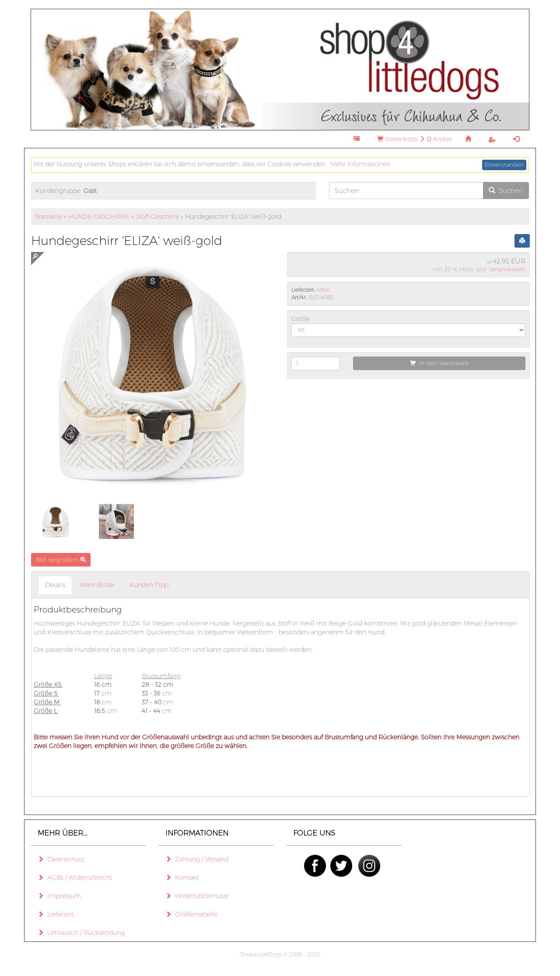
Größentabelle (191, 914)
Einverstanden (504, 164)
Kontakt (182, 878)
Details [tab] (55, 585)
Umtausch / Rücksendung (81, 933)
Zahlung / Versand (197, 859)
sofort (323, 290)
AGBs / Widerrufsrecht (75, 878)
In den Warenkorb (439, 363)
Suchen (506, 191)
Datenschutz (61, 859)
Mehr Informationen (360, 164)
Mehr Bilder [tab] (97, 585)
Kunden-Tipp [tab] (149, 585)
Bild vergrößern (61, 560)
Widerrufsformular (197, 896)
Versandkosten (507, 269)
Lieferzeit (56, 914)
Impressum (59, 896)
